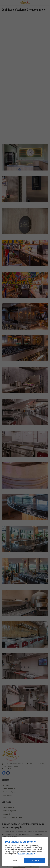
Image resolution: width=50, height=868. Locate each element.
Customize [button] (14, 861)
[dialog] (25, 852)
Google (21, 854)
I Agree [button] (35, 861)
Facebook (29, 854)
